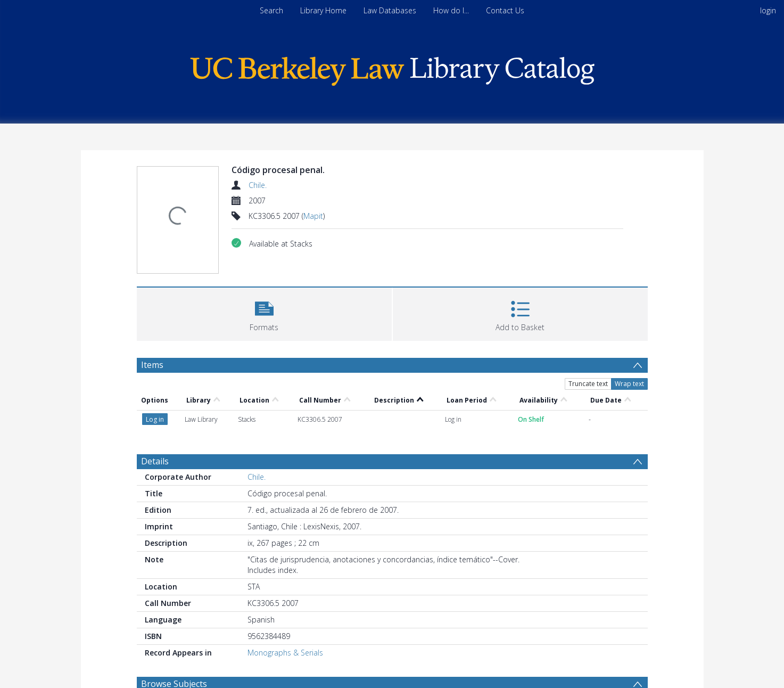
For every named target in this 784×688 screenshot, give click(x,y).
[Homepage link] (392, 68)
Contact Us (505, 10)
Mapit (313, 216)
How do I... (451, 10)
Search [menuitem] (271, 10)
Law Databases (390, 10)
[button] (264, 313)
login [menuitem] (768, 10)
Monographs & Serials (285, 653)
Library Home (323, 10)
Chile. (258, 185)
